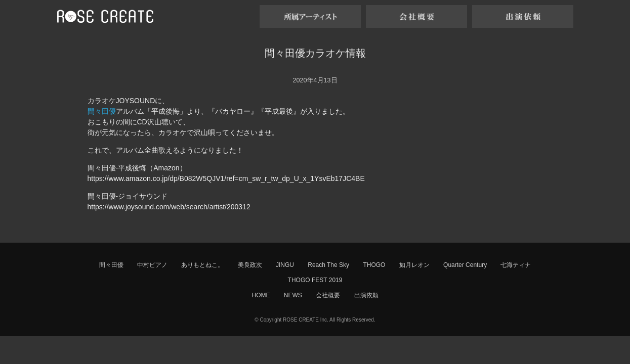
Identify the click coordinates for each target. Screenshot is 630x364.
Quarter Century (465, 265)
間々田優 (102, 111)
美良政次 (250, 265)
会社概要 (328, 295)
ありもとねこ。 (202, 265)
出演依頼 (366, 295)
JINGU (285, 265)
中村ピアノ (152, 265)
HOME (261, 295)
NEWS (293, 295)
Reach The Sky (328, 265)
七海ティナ (516, 265)
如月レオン (414, 265)
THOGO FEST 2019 (315, 280)
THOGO (374, 265)
